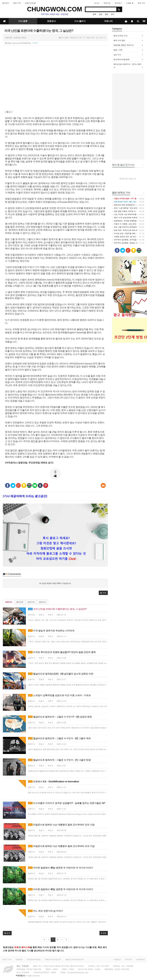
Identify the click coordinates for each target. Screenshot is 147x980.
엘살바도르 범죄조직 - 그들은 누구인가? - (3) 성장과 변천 (60, 717)
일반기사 (42, 602)
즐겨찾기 (6, 3)
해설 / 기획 (118, 50)
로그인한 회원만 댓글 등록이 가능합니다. (55, 583)
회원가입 (107, 3)
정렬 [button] (104, 933)
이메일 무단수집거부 (53, 959)
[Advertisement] (128, 117)
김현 (100, 14)
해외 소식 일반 (119, 40)
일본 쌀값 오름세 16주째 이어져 (126, 211)
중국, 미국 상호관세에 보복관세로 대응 (128, 217)
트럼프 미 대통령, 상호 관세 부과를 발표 (129, 224)
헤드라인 (20, 602)
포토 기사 (117, 55)
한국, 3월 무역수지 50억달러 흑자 (126, 227)
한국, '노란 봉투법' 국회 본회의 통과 (127, 208)
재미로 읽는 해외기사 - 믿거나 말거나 (128, 66)
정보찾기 (118, 3)
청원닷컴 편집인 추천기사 (124, 45)
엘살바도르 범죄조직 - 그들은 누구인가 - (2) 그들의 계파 (59, 738)
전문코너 (51, 21)
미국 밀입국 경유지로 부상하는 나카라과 (51, 631)
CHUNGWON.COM (55, 9)
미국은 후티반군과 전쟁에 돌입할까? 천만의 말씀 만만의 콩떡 (62, 652)
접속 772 (141, 3)
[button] (103, 593)
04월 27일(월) (31, 3)
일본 (107, 14)
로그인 (97, 3)
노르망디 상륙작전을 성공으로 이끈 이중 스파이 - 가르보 (59, 695)
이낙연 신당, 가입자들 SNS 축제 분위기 (129, 233)
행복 (94, 14)
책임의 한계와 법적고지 (75, 959)
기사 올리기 (80, 21)
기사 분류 (23, 21)
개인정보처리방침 (34, 959)
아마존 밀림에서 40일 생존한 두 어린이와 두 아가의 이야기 (61, 868)
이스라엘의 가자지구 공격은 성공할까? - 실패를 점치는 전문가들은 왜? (67, 803)
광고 (113, 14)
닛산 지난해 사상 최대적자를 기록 (126, 214)
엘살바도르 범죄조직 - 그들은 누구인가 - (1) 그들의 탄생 (59, 760)
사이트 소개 (7, 959)
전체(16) (9, 602)
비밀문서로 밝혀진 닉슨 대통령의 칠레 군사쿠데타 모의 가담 (61, 825)
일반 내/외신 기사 (121, 36)
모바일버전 (141, 959)
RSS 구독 (17, 3)
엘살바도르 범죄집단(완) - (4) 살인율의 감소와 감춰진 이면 (61, 674)
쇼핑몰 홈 (130, 3)
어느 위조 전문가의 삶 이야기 (46, 911)
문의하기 (128, 959)
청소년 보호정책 (23, 972)
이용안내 (117, 959)
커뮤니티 (108, 21)
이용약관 (19, 959)
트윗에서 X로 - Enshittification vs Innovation (53, 782)
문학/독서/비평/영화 (122, 59)
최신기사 (31, 602)
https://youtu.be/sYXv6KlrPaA (21, 43)
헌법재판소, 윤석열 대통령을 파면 (126, 221)
